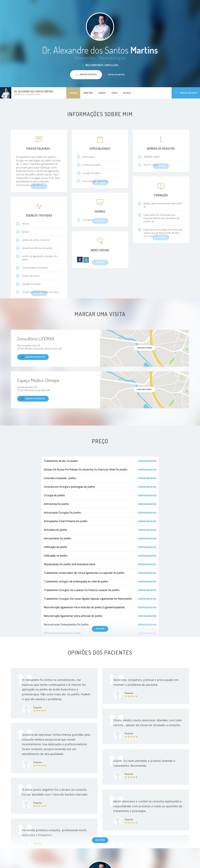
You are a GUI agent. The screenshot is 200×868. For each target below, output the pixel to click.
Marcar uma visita (186, 93)
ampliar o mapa (145, 348)
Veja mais (100, 629)
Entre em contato (116, 75)
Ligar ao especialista (33, 357)
